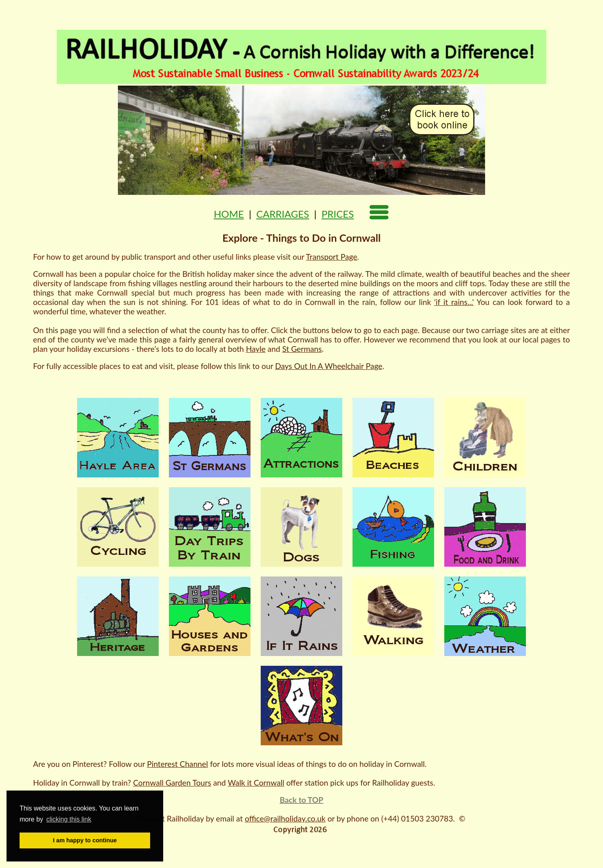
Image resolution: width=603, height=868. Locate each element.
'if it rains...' (454, 302)
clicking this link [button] (69, 819)
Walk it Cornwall (256, 783)
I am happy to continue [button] (85, 840)
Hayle (256, 349)
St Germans (302, 349)
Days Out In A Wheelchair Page (329, 366)
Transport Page (332, 257)
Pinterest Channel (177, 764)
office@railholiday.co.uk (285, 818)
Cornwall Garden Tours (172, 783)
